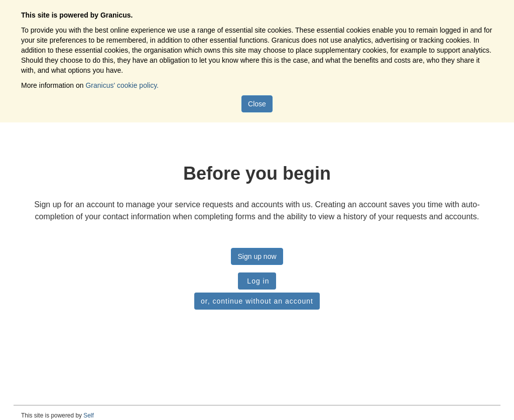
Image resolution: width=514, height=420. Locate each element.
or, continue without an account (257, 301)
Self (89, 415)
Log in (257, 281)
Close (257, 104)
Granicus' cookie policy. (122, 85)
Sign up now (257, 256)
